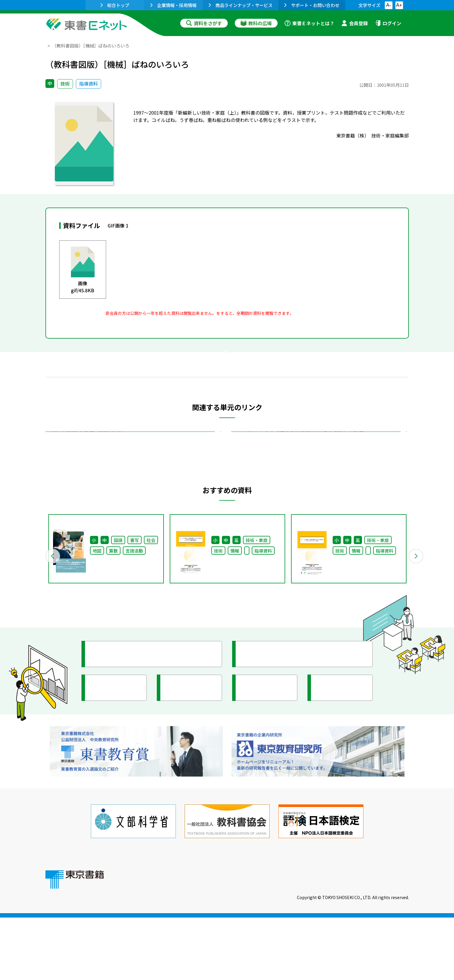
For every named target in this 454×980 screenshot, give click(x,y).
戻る (227, 387)
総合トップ (115, 5)
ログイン (388, 23)
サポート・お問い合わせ (312, 5)
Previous (37, 628)
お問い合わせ (276, 940)
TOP (50, 46)
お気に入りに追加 (383, 58)
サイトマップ (321, 940)
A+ (399, 5)
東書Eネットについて (153, 940)
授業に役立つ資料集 (120, 743)
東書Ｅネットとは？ (310, 23)
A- (389, 5)
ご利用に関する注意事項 (219, 940)
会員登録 (355, 23)
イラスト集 (336, 777)
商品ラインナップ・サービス (241, 5)
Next (417, 628)
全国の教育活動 (266, 777)
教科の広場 (256, 23)
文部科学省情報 (115, 777)
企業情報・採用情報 (174, 5)
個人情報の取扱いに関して (381, 940)
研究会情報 (185, 777)
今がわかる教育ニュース (276, 743)
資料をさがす (204, 23)
